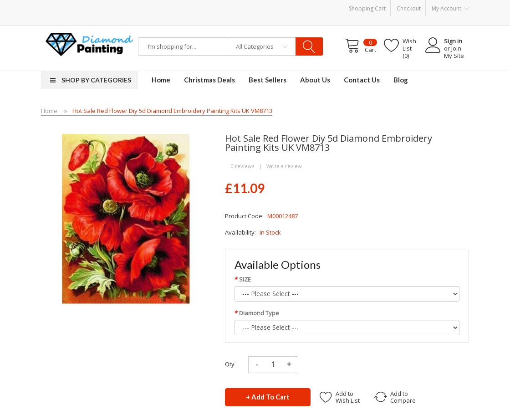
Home (49, 111)
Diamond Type (259, 313)
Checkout (409, 8)
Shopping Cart (367, 8)
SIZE (245, 279)
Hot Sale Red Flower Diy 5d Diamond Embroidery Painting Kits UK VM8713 (172, 111)
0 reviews (242, 166)
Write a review (284, 166)
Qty (230, 364)
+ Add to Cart (268, 397)
